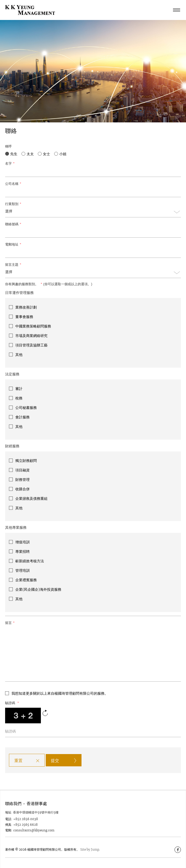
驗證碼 (12, 703)
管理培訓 (22, 570)
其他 (19, 355)
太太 (30, 154)
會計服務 (22, 417)
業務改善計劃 (26, 307)
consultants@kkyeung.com (34, 830)
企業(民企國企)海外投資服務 (38, 589)
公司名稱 (13, 184)
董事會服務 (24, 317)
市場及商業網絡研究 (31, 336)
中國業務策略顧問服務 (33, 326)
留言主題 (13, 265)
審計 (19, 389)
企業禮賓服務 (26, 580)
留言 (10, 623)
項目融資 (22, 470)
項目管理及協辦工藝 (31, 345)
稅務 (19, 398)
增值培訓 (22, 542)
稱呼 (8, 146)
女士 (46, 154)
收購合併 (22, 489)
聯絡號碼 (13, 224)
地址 (8, 812)
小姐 (63, 154)
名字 (10, 163)
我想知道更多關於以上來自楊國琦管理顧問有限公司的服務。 (60, 693)
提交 (55, 761)
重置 (18, 761)
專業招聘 (22, 552)
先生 (14, 154)
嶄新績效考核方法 (30, 561)
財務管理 (22, 480)
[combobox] (93, 213)
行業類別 (13, 204)
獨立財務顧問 (26, 461)
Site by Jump (90, 849)
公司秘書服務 (26, 408)
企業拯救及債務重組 (31, 499)
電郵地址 (13, 244)
